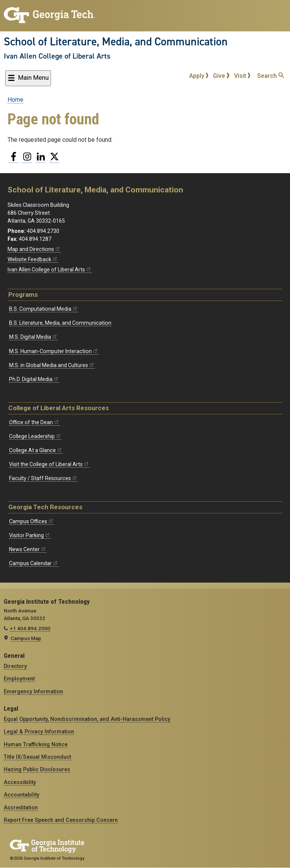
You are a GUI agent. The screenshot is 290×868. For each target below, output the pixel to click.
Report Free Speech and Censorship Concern (61, 820)
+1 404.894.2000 (30, 628)
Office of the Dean (34, 422)
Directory (15, 666)
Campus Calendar (34, 563)
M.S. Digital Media (33, 337)
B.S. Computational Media (44, 309)
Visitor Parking (30, 535)
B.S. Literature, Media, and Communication (60, 323)
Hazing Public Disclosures (37, 769)
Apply (199, 76)
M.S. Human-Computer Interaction (54, 351)
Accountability (22, 795)
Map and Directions (34, 249)
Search (271, 76)
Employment (19, 679)
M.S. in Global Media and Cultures (52, 365)
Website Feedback (33, 259)
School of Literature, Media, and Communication (116, 42)
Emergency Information (33, 691)
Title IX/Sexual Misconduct (37, 757)
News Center (28, 549)
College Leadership (35, 436)
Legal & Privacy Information (39, 732)
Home (15, 100)
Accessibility (20, 782)
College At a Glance (36, 450)
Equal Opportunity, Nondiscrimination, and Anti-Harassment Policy (87, 719)
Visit (242, 76)
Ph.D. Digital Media (34, 379)
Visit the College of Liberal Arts (49, 464)
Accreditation (21, 808)
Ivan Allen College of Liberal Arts (57, 56)
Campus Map (26, 638)
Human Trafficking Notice (36, 744)
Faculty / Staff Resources (43, 478)
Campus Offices (32, 521)
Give (221, 76)
